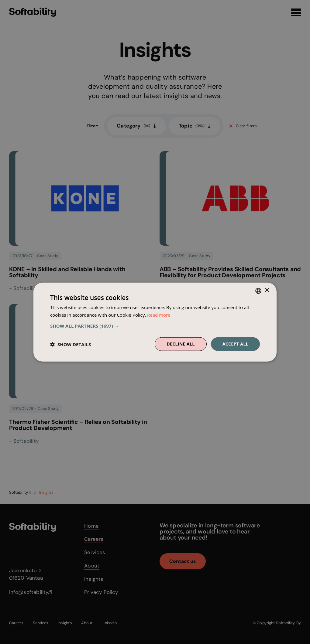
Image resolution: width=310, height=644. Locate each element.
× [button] (267, 290)
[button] (155, 326)
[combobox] (258, 291)
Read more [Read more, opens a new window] (159, 315)
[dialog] (155, 322)
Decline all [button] (181, 344)
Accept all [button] (235, 344)
